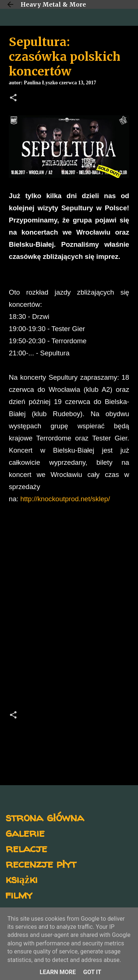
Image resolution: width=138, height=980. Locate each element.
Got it (92, 972)
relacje (26, 848)
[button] (13, 98)
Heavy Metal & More (53, 4)
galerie (25, 833)
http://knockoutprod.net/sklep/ (65, 499)
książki (22, 879)
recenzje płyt (41, 863)
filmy (19, 894)
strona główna (45, 817)
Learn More (58, 972)
